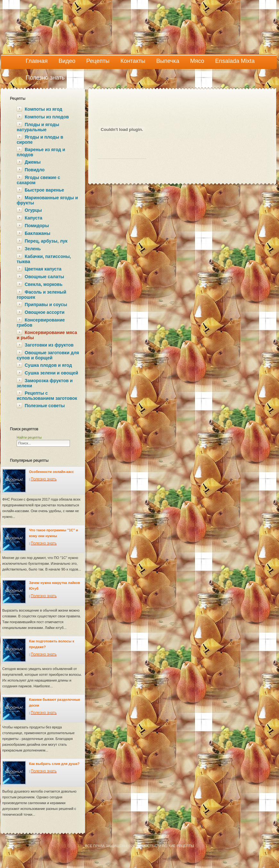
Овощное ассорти (45, 312)
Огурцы (33, 210)
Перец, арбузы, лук (46, 241)
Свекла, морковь (44, 284)
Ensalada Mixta (235, 61)
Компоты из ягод (43, 109)
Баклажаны (38, 233)
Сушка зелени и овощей (51, 373)
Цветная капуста (43, 269)
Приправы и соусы (46, 305)
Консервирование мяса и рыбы (47, 335)
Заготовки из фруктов (49, 345)
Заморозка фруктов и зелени (45, 383)
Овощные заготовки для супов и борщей (48, 355)
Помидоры (37, 226)
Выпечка (168, 61)
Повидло (35, 170)
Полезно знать (45, 78)
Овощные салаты (44, 277)
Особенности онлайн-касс (52, 472)
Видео (67, 61)
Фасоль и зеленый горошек (42, 295)
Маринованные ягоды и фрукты (47, 200)
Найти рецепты (29, 437)
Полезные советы (45, 406)
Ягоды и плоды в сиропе (40, 140)
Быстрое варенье (44, 190)
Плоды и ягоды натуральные (38, 127)
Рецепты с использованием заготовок (47, 396)
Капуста (34, 218)
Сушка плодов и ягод (48, 365)
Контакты (133, 61)
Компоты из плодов (47, 117)
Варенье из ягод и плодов (41, 152)
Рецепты (98, 61)
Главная (37, 61)
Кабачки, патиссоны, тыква (44, 259)
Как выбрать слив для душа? (54, 764)
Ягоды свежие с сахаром (38, 180)
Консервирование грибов (41, 322)
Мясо (197, 61)
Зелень (33, 249)
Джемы (33, 162)
